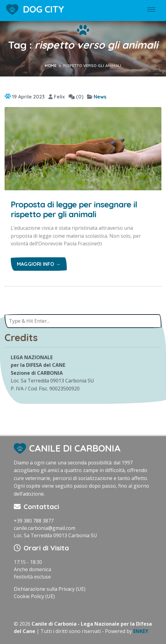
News (100, 97)
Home (51, 65)
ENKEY (141, 631)
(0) (76, 97)
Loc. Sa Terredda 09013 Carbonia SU (55, 535)
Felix (57, 97)
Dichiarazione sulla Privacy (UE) (50, 589)
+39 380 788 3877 (34, 521)
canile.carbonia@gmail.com (45, 528)
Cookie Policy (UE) (34, 596)
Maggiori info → (39, 264)
